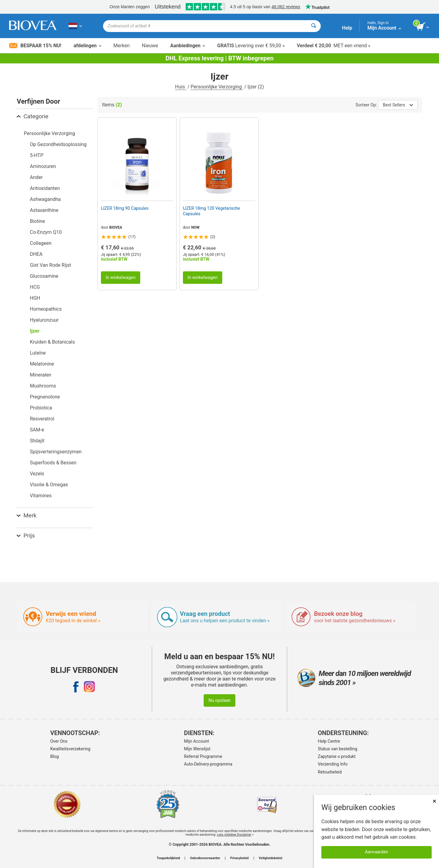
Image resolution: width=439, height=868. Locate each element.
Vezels (37, 474)
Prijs (26, 536)
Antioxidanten (45, 188)
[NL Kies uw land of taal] (75, 26)
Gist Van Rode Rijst (50, 265)
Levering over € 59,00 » (251, 46)
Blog (55, 756)
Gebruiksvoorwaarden (205, 858)
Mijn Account (197, 741)
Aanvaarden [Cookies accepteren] (377, 852)
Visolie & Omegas (49, 485)
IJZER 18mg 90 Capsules (125, 208)
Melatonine (42, 364)
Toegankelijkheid (168, 858)
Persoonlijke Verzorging (217, 87)
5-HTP (37, 155)
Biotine (37, 221)
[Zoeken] (314, 26)
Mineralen (41, 375)
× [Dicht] (434, 801)
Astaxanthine (44, 210)
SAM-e (37, 430)
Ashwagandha (45, 199)
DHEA (36, 254)
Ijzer (35, 331)
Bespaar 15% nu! (35, 46)
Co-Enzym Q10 (46, 232)
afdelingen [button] (87, 46)
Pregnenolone (45, 397)
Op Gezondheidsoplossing (58, 144)
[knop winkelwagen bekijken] (423, 27)
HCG (35, 287)
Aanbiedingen (187, 46)
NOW (195, 227)
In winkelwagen (120, 278)
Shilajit (37, 441)
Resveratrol (42, 419)
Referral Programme (203, 756)
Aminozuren (43, 166)
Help (347, 28)
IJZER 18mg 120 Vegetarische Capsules (212, 211)
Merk (27, 515)
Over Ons (59, 741)
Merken (121, 46)
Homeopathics (46, 309)
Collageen (41, 243)
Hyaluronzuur (44, 320)
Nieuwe (150, 46)
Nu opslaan (220, 700)
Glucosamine (44, 276)
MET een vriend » (334, 46)
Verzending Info (333, 764)
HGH (35, 298)
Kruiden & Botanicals (52, 342)
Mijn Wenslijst (197, 749)
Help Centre (329, 741)
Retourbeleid (330, 772)
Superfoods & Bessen (53, 463)
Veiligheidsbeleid (271, 858)
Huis (180, 87)
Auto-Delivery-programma (208, 764)
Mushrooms (43, 386)
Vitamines (41, 496)
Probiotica (41, 408)
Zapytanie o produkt (337, 756)
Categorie (33, 116)
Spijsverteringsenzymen (56, 452)
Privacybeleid (239, 858)
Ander (36, 177)
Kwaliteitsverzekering (70, 749)
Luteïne (38, 353)
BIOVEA (116, 227)
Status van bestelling (338, 749)
